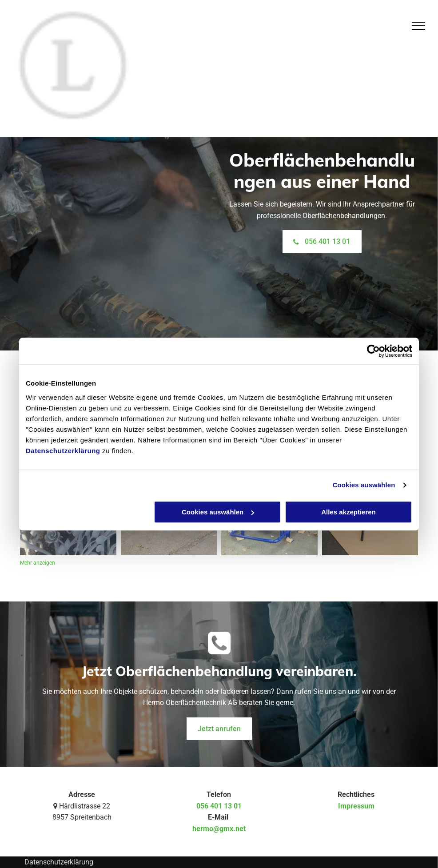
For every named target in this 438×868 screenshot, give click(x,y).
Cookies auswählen (364, 485)
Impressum (356, 806)
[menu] (418, 26)
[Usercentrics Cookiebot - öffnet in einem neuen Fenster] (373, 351)
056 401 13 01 (219, 806)
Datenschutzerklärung (63, 451)
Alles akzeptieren (348, 512)
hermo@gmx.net (219, 829)
